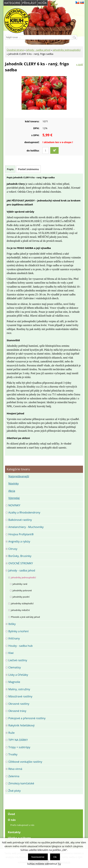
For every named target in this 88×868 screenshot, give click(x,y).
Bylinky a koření (18, 631)
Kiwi (11, 653)
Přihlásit (29, 3)
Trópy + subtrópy (19, 747)
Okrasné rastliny (19, 704)
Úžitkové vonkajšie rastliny (25, 762)
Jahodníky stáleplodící (22, 603)
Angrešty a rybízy (19, 541)
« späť (80, 64)
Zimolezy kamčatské (21, 783)
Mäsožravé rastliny (20, 696)
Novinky (14, 483)
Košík (42, 3)
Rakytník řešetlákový (21, 725)
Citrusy (13, 549)
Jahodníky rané (20, 584)
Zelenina (14, 776)
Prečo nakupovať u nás (22, 825)
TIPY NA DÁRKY (18, 740)
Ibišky (12, 624)
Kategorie (12, 3)
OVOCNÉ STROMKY (21, 563)
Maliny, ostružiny (19, 689)
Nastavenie (38, 857)
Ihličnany (14, 638)
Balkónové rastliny (20, 520)
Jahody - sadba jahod (38, 50)
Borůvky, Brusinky (20, 556)
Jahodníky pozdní (21, 597)
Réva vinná (15, 769)
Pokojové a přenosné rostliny (27, 718)
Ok (55, 857)
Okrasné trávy (17, 711)
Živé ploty (15, 791)
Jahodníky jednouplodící (67, 50)
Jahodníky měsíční (20, 610)
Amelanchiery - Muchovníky (26, 527)
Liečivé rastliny (18, 660)
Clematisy (15, 667)
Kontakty (14, 832)
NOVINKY (14, 505)
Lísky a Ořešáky (18, 675)
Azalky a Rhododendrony (24, 512)
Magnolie (14, 682)
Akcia (12, 491)
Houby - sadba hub (20, 646)
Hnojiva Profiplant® (21, 534)
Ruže (11, 733)
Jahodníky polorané (22, 590)
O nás (12, 820)
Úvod (11, 814)
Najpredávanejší (19, 476)
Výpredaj (14, 498)
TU (59, 864)
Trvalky (13, 754)
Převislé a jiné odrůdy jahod (25, 617)
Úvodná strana (15, 50)
